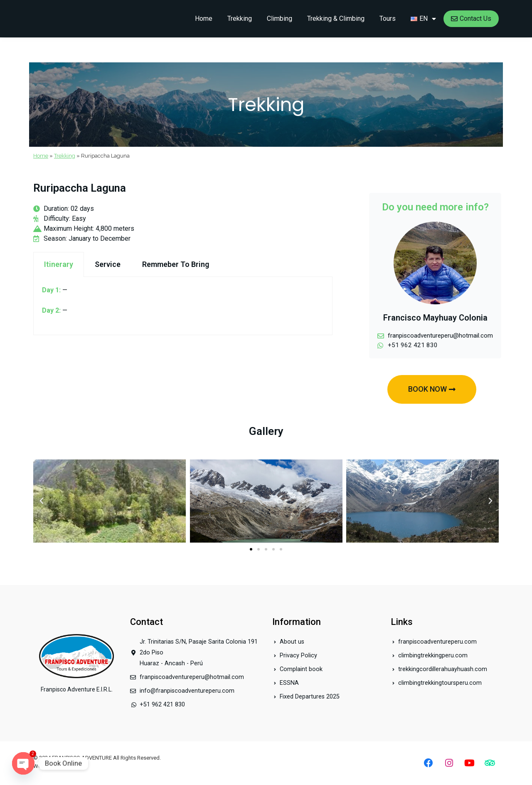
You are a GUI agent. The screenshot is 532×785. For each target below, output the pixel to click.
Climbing (280, 19)
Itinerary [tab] (59, 264)
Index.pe (72, 766)
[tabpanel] (183, 306)
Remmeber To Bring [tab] (176, 264)
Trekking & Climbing (336, 19)
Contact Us (471, 19)
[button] (251, 550)
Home (204, 19)
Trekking (240, 19)
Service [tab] (108, 264)
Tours (388, 19)
